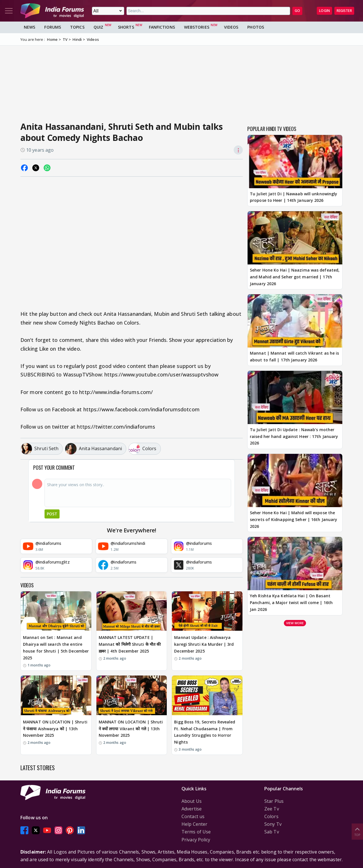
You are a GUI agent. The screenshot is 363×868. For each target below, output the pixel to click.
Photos (256, 27)
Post (52, 514)
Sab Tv (272, 832)
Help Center (194, 824)
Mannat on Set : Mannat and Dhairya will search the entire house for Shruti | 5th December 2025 (56, 647)
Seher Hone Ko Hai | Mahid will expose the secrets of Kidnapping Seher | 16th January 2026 (294, 519)
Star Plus (274, 801)
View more (295, 623)
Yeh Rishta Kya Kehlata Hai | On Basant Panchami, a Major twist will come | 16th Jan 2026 (291, 603)
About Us (192, 801)
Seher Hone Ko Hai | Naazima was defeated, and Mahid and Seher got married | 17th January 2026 (295, 277)
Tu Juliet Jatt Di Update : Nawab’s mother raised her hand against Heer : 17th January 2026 (294, 436)
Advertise (192, 809)
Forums (53, 27)
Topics (77, 27)
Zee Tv (272, 809)
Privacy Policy (196, 840)
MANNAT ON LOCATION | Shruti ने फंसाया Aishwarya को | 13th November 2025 (55, 729)
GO (297, 11)
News (29, 27)
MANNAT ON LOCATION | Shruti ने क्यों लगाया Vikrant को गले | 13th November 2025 (131, 729)
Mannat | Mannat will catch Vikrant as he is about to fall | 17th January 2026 (294, 356)
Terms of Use (196, 832)
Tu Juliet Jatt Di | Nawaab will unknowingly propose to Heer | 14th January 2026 (294, 197)
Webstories (197, 27)
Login (324, 11)
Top (357, 831)
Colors (271, 816)
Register (344, 11)
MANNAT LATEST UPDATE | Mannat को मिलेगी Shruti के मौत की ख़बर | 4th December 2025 (130, 644)
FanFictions (162, 27)
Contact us (193, 816)
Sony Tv (273, 824)
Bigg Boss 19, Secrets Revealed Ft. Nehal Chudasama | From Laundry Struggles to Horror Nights (205, 732)
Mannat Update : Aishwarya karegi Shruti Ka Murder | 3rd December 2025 (204, 644)
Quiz (98, 27)
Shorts (126, 27)
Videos (231, 27)
